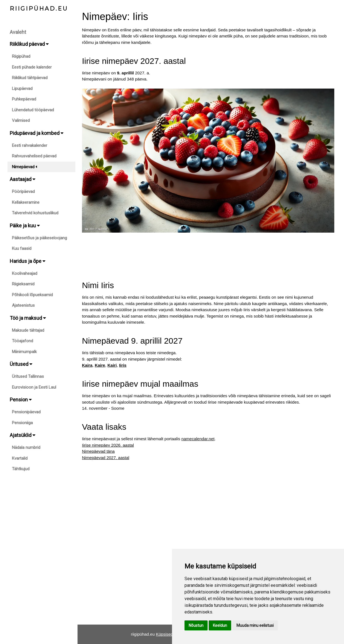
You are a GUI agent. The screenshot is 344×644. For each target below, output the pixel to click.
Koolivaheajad (25, 273)
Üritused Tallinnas (28, 376)
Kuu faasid (22, 248)
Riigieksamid (23, 284)
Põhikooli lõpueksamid (32, 295)
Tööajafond (23, 341)
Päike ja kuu (25, 226)
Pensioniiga (22, 423)
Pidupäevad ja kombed (37, 133)
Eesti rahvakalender (30, 145)
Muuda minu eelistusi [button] (255, 625)
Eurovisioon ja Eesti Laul (34, 387)
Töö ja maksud (28, 318)
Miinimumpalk (24, 352)
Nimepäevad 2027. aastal (106, 458)
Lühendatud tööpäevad (33, 110)
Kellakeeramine (26, 202)
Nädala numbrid (26, 447)
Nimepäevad (24, 167)
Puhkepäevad (24, 99)
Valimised (21, 120)
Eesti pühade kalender (32, 67)
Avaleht (18, 32)
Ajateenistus (23, 305)
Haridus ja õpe (28, 261)
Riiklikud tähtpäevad (30, 78)
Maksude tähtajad (28, 330)
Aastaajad (23, 179)
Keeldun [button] (220, 625)
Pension (21, 400)
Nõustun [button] (196, 625)
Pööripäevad (23, 192)
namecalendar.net (198, 439)
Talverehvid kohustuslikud (35, 213)
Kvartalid (20, 458)
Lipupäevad (22, 89)
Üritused (21, 364)
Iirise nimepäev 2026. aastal (108, 445)
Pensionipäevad (26, 412)
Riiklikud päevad (29, 44)
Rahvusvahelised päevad (34, 156)
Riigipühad (21, 56)
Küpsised (164, 634)
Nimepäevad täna (98, 451)
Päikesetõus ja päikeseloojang (39, 238)
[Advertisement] (208, 251)
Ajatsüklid (23, 435)
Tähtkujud (21, 469)
